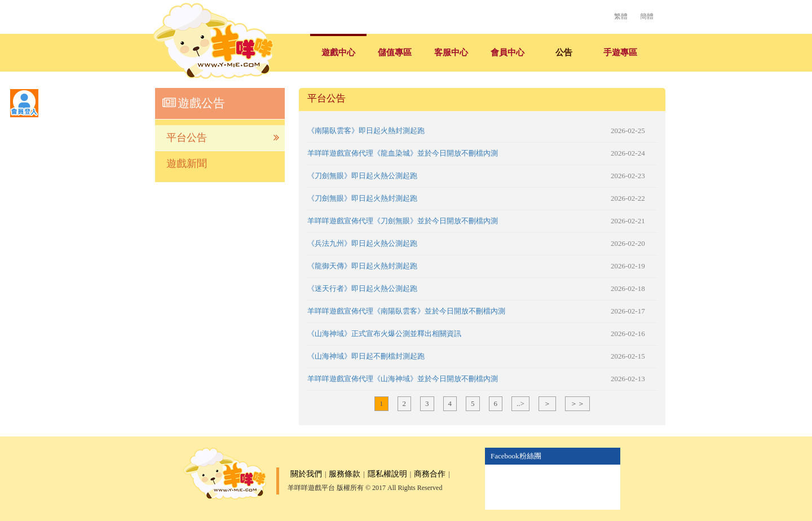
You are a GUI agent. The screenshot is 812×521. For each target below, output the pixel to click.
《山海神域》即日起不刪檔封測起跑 (366, 356)
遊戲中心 (338, 52)
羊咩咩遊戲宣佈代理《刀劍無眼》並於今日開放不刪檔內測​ (403, 221)
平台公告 (223, 138)
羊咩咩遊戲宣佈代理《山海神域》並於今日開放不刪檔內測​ (403, 379)
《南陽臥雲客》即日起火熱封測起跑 (366, 131)
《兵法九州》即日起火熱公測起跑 (362, 243)
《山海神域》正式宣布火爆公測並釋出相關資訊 (384, 334)
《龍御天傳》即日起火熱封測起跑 (362, 266)
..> (520, 403)
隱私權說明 (387, 474)
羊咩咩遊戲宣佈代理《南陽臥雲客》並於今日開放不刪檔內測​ (406, 311)
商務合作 (430, 474)
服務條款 (345, 474)
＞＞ (577, 403)
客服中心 (451, 52)
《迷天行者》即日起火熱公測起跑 (362, 288)
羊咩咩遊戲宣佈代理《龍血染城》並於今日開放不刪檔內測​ (403, 153)
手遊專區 (620, 52)
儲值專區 (395, 52)
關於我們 (306, 474)
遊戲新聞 (187, 164)
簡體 (647, 16)
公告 (564, 52)
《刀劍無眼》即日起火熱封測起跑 (362, 198)
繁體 (621, 16)
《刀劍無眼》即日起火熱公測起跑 (362, 176)
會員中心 (507, 52)
